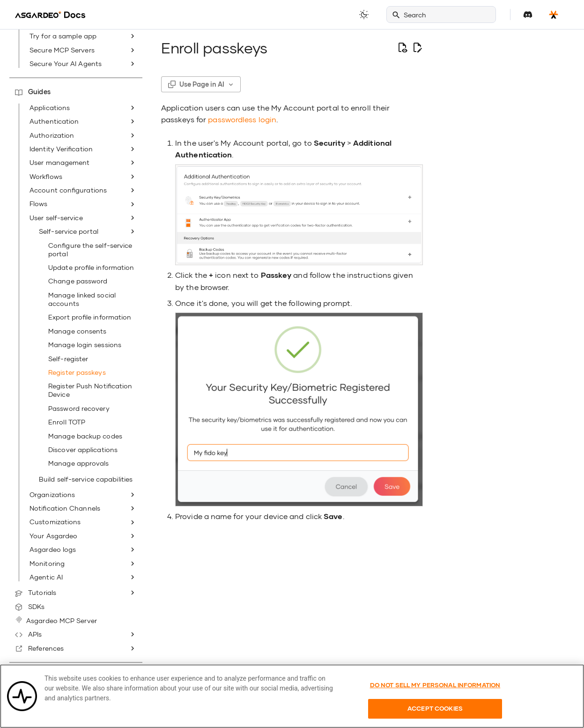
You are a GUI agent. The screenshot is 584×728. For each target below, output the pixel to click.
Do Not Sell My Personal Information (435, 698)
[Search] (441, 15)
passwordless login (242, 119)
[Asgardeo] (50, 15)
